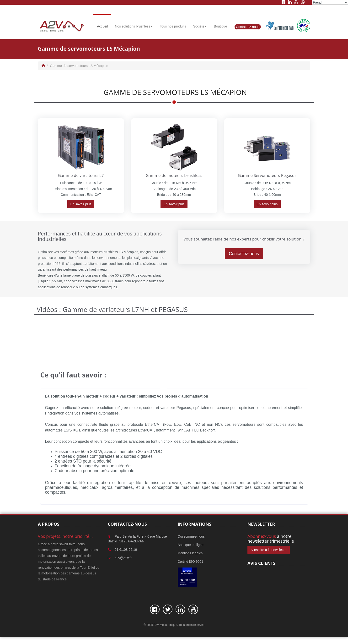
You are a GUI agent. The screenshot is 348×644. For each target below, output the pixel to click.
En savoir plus (81, 204)
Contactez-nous (248, 27)
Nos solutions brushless (134, 26)
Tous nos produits (173, 26)
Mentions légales (190, 553)
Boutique (220, 26)
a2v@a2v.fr (123, 558)
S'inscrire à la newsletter (269, 550)
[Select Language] (330, 2)
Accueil (102, 26)
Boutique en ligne (191, 545)
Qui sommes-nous (191, 536)
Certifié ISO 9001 (190, 562)
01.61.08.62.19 (126, 550)
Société (200, 26)
